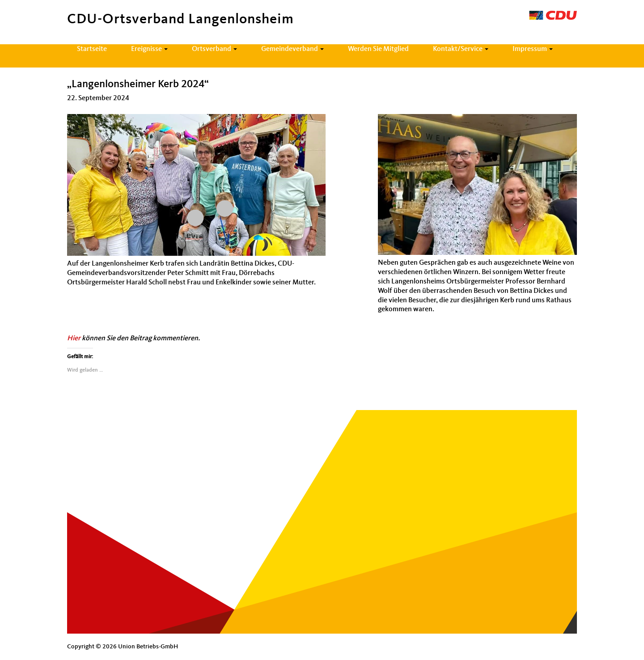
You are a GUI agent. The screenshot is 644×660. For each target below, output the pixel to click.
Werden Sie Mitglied (378, 49)
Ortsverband (214, 49)
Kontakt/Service (461, 49)
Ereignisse (149, 49)
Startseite (92, 49)
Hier (74, 338)
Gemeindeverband (292, 49)
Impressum (533, 49)
